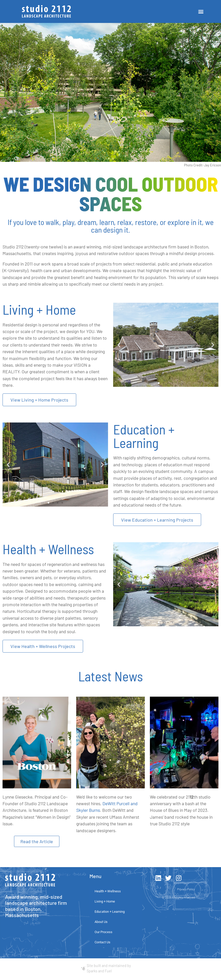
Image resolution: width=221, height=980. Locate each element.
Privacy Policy (186, 889)
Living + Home (105, 901)
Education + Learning (110, 911)
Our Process (103, 932)
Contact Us (102, 942)
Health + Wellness (108, 891)
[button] (201, 12)
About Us (101, 922)
